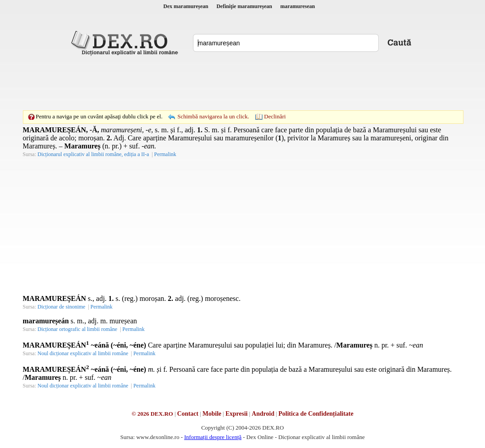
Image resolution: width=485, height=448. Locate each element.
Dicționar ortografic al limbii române (78, 329)
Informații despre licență (213, 437)
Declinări (275, 116)
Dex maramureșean (186, 6)
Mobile (212, 414)
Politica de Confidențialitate (316, 414)
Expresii (236, 414)
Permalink (165, 154)
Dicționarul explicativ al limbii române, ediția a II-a (94, 154)
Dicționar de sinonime (62, 307)
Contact (188, 414)
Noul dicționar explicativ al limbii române (83, 353)
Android (263, 414)
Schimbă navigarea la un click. (213, 116)
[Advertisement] (243, 83)
